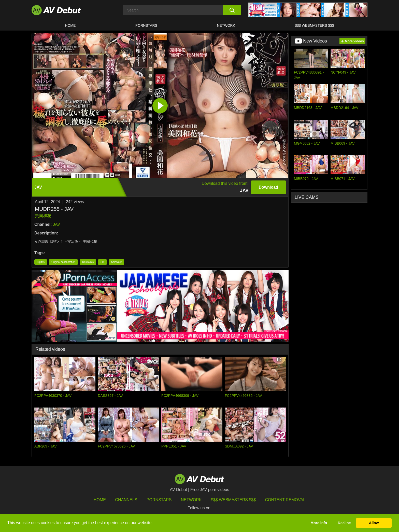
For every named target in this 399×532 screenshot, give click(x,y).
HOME (70, 25)
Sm (102, 262)
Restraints (88, 262)
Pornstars (146, 25)
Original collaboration (63, 262)
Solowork (116, 262)
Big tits (41, 262)
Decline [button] (344, 523)
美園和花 (43, 216)
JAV (56, 224)
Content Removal (285, 500)
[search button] (232, 10)
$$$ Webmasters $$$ (315, 25)
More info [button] (319, 523)
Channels (126, 500)
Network (226, 25)
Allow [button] (374, 523)
